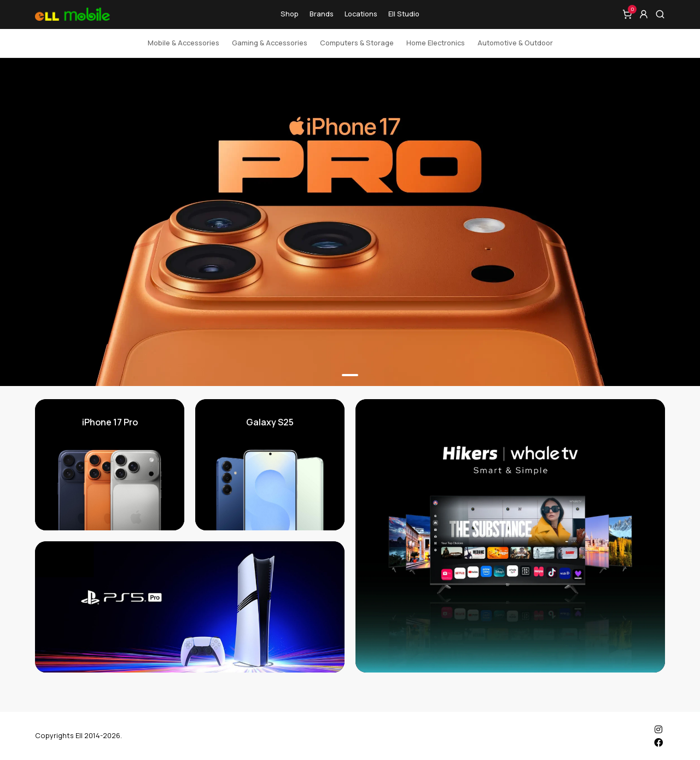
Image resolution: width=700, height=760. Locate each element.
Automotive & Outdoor (515, 43)
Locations (361, 14)
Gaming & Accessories (270, 43)
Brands (322, 14)
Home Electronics (436, 43)
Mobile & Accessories (183, 43)
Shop (290, 14)
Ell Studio (404, 14)
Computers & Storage (357, 43)
